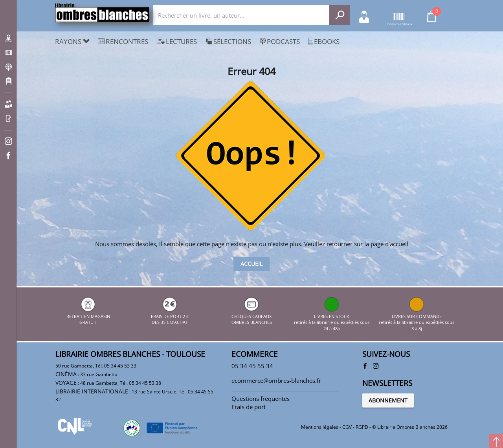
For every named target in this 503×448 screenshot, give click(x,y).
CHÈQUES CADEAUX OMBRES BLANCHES (252, 316)
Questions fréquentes (261, 399)
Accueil (251, 264)
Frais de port (249, 407)
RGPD (362, 427)
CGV (347, 427)
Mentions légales (320, 427)
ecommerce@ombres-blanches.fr (276, 380)
